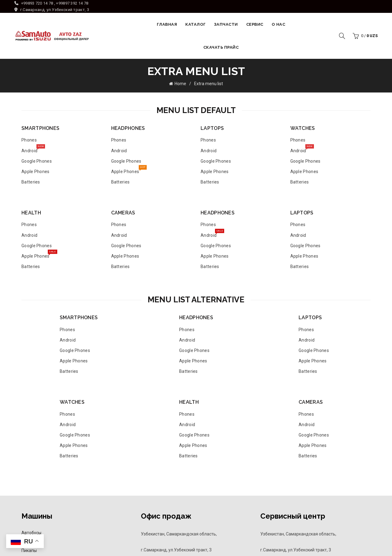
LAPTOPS (212, 128)
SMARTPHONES (40, 128)
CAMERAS (123, 212)
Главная (167, 24)
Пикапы (29, 550)
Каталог (196, 24)
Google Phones (37, 161)
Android (29, 149)
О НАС (279, 24)
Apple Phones (36, 171)
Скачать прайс (221, 47)
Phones (29, 140)
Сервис (255, 24)
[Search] (342, 36)
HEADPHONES (128, 128)
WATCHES (303, 128)
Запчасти (226, 24)
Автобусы (31, 532)
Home (180, 84)
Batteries (31, 182)
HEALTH (31, 212)
